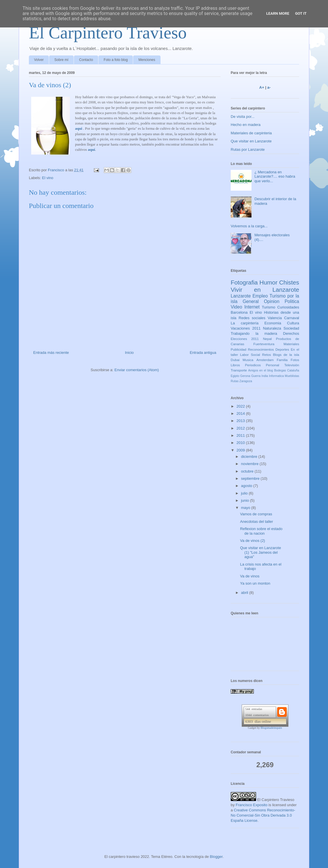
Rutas (235, 381)
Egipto (235, 376)
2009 (241, 450)
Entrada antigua (203, 353)
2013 (241, 421)
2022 (241, 406)
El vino (48, 178)
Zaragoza (246, 381)
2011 (241, 435)
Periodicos (253, 365)
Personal (273, 365)
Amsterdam (265, 360)
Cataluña (293, 370)
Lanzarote (241, 296)
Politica (292, 301)
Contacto (86, 60)
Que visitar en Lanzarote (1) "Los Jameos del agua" (260, 552)
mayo (246, 508)
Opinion (272, 301)
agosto (247, 486)
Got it (301, 13)
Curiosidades (288, 307)
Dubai (235, 360)
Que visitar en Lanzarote (251, 141)
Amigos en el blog (260, 370)
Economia (273, 323)
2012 (241, 428)
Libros (235, 365)
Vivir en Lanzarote (265, 290)
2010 (241, 443)
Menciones (147, 60)
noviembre (250, 464)
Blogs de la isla (286, 355)
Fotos (295, 360)
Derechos (291, 333)
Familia (282, 360)
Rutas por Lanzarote (248, 149)
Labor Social (250, 355)
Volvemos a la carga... (249, 226)
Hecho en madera (246, 125)
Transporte (239, 370)
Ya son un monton (255, 583)
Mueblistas (292, 376)
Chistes (289, 282)
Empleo (260, 296)
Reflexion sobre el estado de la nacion (261, 531)
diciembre (250, 457)
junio (246, 500)
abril (245, 593)
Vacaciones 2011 (246, 328)
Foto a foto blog (116, 60)
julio (245, 493)
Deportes (282, 349)
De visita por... (243, 117)
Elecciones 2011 (245, 339)
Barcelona (239, 312)
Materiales (291, 344)
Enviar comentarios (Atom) (137, 370)
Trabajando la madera (254, 333)
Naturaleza (272, 328)
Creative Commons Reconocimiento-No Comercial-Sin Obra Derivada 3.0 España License (263, 815)
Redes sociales (252, 318)
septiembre (251, 478)
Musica (248, 360)
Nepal (268, 339)
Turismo (269, 307)
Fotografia (244, 282)
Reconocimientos (261, 349)
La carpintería (245, 323)
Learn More (278, 13)
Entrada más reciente (51, 353)
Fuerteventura (264, 344)
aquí (91, 149)
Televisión (292, 365)
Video (236, 307)
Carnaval (292, 318)
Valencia (275, 318)
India (265, 376)
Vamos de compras (256, 514)
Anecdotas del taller (256, 522)
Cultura (293, 323)
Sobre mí (61, 60)
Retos (267, 355)
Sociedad (291, 328)
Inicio (129, 353)
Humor (268, 282)
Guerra (256, 376)
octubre (248, 471)
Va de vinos (250, 576)
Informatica (276, 376)
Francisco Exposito (251, 805)
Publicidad (238, 349)
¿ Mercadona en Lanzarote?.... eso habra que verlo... (275, 176)
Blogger (216, 857)
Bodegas (280, 370)
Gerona (245, 376)
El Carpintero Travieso (108, 33)
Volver (39, 60)
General (250, 301)
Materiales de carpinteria (251, 133)
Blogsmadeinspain (271, 728)
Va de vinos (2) (252, 541)
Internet (252, 307)
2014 (241, 413)
